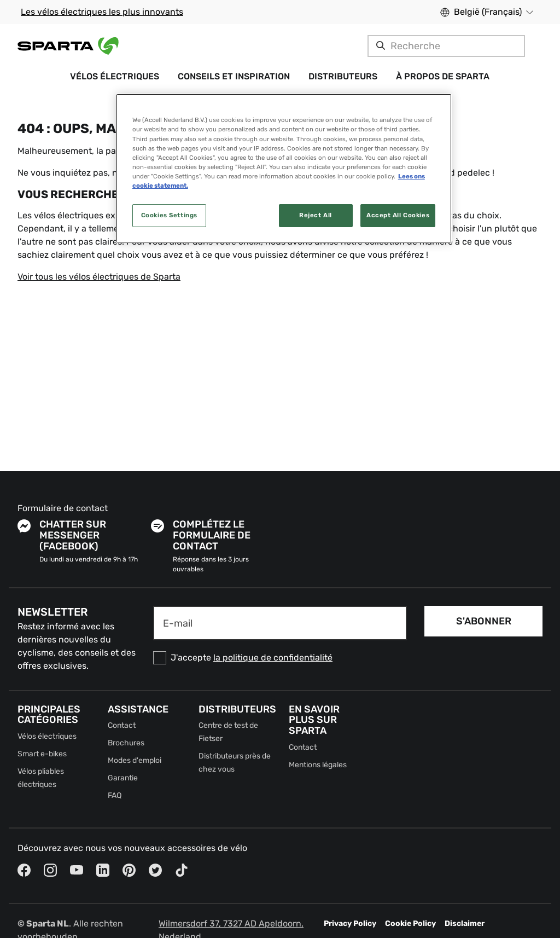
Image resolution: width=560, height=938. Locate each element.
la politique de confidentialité (273, 658)
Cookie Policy (410, 923)
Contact (122, 725)
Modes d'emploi (135, 760)
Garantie (123, 778)
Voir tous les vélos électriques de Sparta (99, 277)
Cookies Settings (169, 215)
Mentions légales (318, 765)
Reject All (316, 215)
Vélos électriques (47, 736)
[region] (284, 168)
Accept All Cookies (398, 215)
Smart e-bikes (42, 754)
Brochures (126, 743)
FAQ (115, 795)
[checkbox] (280, 658)
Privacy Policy (350, 923)
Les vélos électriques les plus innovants (102, 12)
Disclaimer (465, 923)
